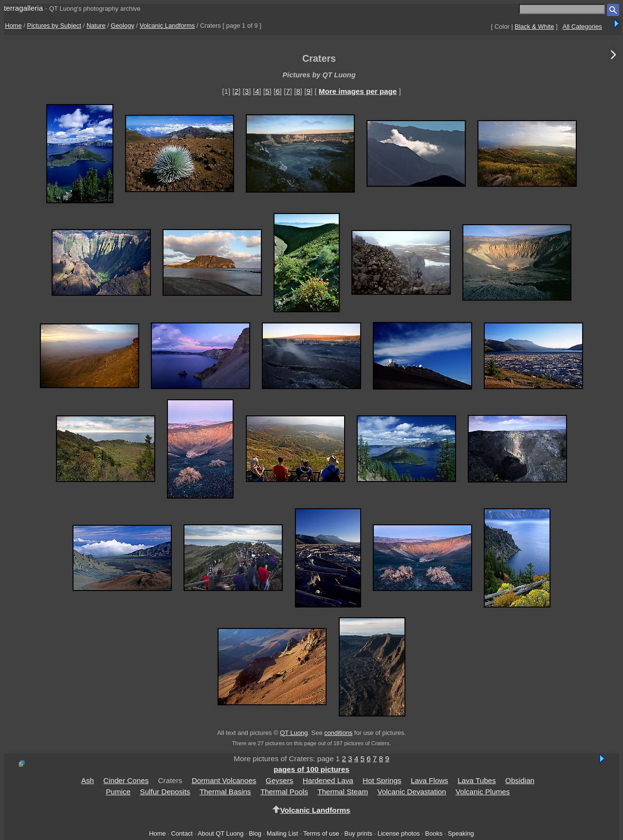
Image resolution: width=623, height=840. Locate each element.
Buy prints (358, 833)
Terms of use (321, 833)
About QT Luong (220, 833)
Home (13, 26)
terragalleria (23, 8)
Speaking (461, 833)
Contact (182, 833)
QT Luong (294, 733)
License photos (399, 833)
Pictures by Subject (54, 26)
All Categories (582, 27)
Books (434, 833)
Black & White (535, 27)
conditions (338, 733)
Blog (255, 833)
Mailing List (283, 833)
